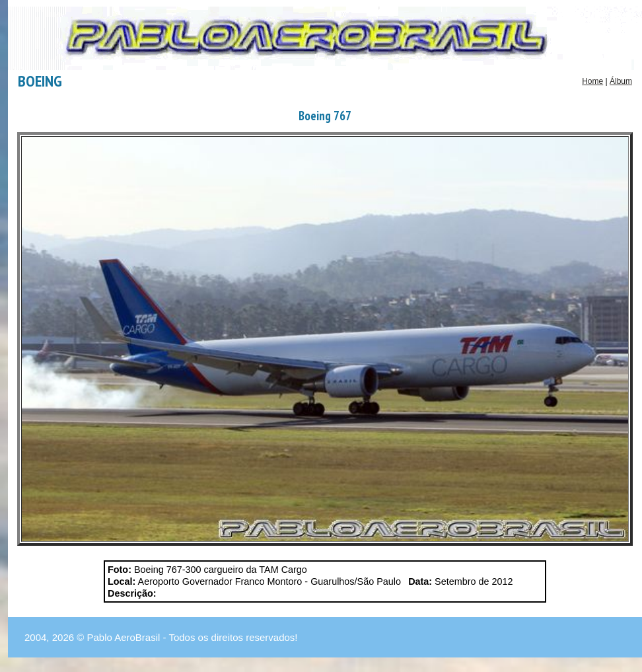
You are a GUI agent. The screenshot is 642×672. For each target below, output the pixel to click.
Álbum (621, 81)
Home (592, 81)
